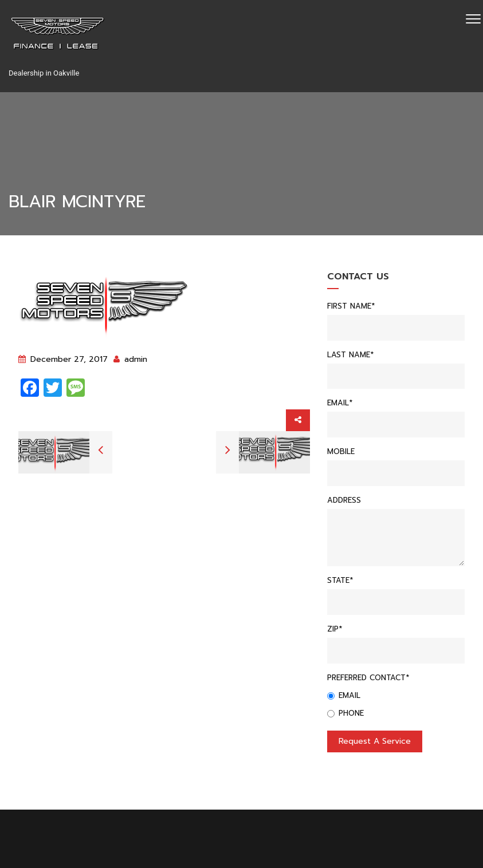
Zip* (335, 629)
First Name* (351, 306)
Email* (340, 403)
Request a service (375, 741)
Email (344, 695)
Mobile (341, 451)
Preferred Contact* (368, 678)
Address (344, 500)
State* (340, 580)
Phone (345, 713)
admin (130, 359)
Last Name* (350, 355)
